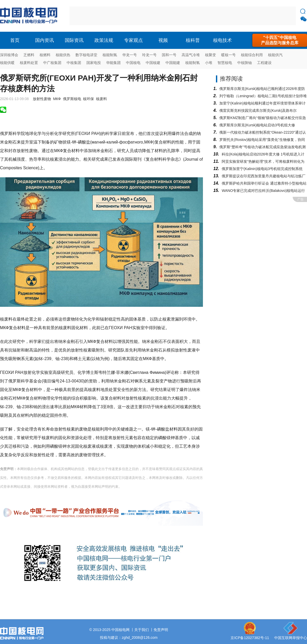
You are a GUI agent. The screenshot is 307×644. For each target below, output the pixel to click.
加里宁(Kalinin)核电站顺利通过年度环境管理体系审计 (262, 103)
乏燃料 (29, 55)
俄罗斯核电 (72, 99)
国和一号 (169, 55)
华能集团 (113, 63)
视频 (163, 40)
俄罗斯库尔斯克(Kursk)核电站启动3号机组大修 (257, 125)
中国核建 (153, 63)
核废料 (101, 99)
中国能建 (173, 63)
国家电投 (94, 63)
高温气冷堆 (191, 55)
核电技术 (222, 40)
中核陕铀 (245, 63)
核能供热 (63, 55)
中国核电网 (120, 630)
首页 (15, 40)
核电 (30, 16)
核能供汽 (275, 55)
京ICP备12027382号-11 (250, 638)
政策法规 (104, 40)
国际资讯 (74, 40)
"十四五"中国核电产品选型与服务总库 (280, 40)
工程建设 (264, 63)
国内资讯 (44, 40)
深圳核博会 (9, 55)
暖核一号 (228, 55)
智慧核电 (225, 63)
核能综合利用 (252, 55)
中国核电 (133, 63)
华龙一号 (130, 55)
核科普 (193, 40)
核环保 (88, 99)
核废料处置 (29, 63)
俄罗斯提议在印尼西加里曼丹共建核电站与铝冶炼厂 (264, 176)
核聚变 (210, 55)
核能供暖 (7, 63)
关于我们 (142, 630)
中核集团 (74, 63)
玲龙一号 (149, 55)
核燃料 (45, 55)
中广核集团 (52, 63)
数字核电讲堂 (86, 55)
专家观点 (133, 40)
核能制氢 (110, 55)
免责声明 (161, 630)
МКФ (57, 99)
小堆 (209, 63)
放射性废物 (42, 99)
